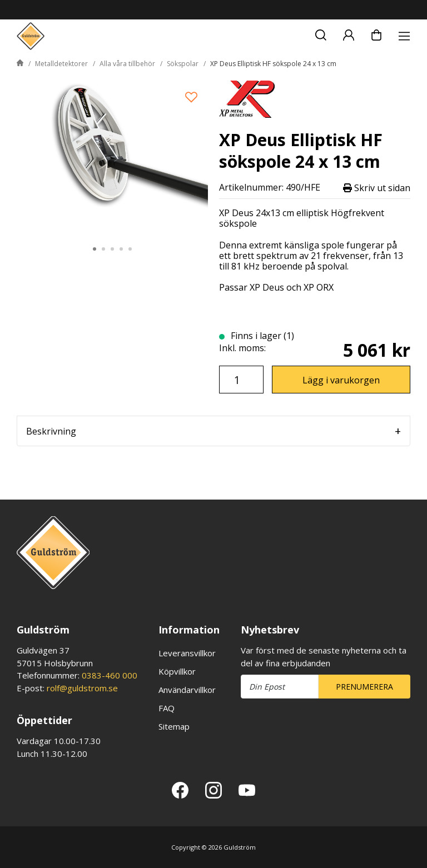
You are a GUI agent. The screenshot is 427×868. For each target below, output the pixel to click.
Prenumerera (364, 687)
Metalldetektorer (61, 64)
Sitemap (174, 726)
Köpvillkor (177, 671)
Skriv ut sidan (377, 188)
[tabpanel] (112, 157)
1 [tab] (95, 249)
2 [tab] (103, 249)
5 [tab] (130, 249)
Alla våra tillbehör (127, 64)
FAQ (167, 708)
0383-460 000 (110, 675)
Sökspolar (183, 64)
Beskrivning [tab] (51, 431)
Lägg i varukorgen (341, 380)
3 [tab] (112, 249)
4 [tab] (121, 249)
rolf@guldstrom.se (82, 688)
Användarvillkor (187, 690)
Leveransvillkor (187, 653)
